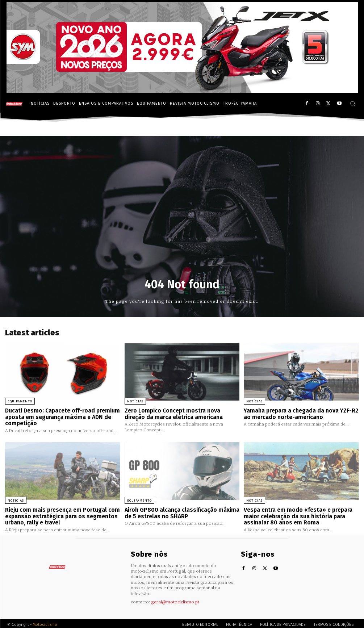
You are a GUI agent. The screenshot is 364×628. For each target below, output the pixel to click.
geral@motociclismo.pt (175, 600)
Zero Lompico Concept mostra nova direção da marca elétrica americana (173, 413)
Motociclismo (45, 622)
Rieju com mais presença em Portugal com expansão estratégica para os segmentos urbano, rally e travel (60, 514)
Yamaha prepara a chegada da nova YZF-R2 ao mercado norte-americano (300, 413)
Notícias (135, 401)
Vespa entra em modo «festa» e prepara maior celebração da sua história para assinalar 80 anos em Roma (297, 514)
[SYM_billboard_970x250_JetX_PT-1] (182, 91)
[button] (353, 103)
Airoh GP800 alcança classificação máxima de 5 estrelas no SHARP (180, 512)
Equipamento (20, 401)
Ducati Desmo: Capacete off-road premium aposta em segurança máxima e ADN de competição (61, 416)
